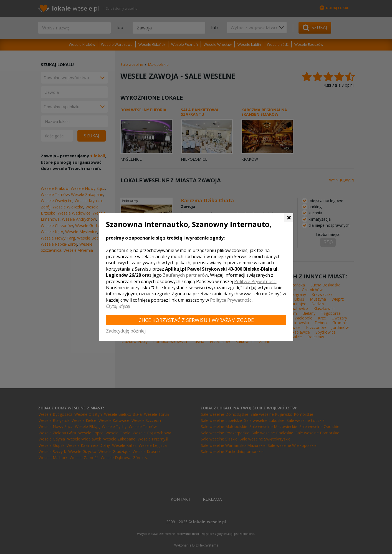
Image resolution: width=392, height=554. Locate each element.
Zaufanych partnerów (185, 275)
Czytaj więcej (118, 306)
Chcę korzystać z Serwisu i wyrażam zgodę (196, 320)
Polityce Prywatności (255, 281)
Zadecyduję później (126, 331)
